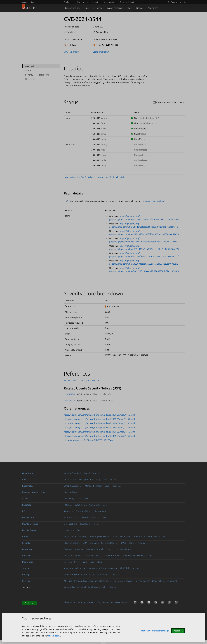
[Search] (185, 2)
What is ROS (81, 505)
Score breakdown (101, 52)
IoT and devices (143, 581)
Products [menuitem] (67, 2)
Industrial (81, 587)
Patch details (119, 177)
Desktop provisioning (99, 575)
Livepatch (97, 8)
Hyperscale (69, 530)
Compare (90, 549)
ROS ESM (68, 505)
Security (26, 543)
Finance (113, 587)
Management (100, 511)
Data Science (83, 499)
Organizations (70, 524)
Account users (90, 568)
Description (31, 66)
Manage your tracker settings (155, 631)
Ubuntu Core (28, 518)
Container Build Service (134, 556)
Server (77, 562)
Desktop (68, 562)
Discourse (113, 568)
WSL (85, 562)
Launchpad (84, 380)
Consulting (95, 480)
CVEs (130, 8)
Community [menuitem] (109, 2)
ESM (87, 8)
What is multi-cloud (143, 537)
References (31, 79)
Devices (115, 575)
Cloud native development (164, 581)
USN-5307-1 (70, 401)
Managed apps (71, 492)
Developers (85, 524)
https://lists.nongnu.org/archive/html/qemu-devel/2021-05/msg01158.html (99, 436)
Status (28, 70)
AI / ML (26, 499)
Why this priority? (72, 52)
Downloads (28, 562)
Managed (83, 480)
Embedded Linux (83, 511)
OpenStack (28, 473)
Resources (117, 486)
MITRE (67, 380)
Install (87, 473)
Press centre (121, 602)
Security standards (115, 8)
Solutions (27, 581)
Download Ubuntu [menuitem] (128, 2)
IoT (24, 511)
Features (68, 518)
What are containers (73, 556)
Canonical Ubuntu (29, 2)
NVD (75, 380)
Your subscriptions (72, 568)
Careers (91, 602)
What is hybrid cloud (121, 537)
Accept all (178, 631)
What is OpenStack (73, 473)
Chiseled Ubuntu (93, 556)
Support (96, 473)
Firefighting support (130, 568)
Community (95, 505)
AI (65, 581)
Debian (95, 380)
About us (68, 602)
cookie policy (54, 636)
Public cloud (160, 537)
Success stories (82, 518)
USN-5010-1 (70, 394)
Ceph (25, 480)
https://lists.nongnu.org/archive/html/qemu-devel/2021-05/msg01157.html (99, 423)
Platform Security (72, 8)
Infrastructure (81, 581)
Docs (105, 480)
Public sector (94, 587)
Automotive (69, 587)
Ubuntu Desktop (30, 524)
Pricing (103, 568)
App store (68, 511)
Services (95, 518)
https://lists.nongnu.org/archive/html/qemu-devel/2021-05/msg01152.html (99, 427)
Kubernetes (28, 486)
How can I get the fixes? (75, 177)
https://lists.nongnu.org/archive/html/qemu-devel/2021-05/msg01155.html (99, 415)
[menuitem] (174, 2)
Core (92, 562)
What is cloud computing (75, 537)
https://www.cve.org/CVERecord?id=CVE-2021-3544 (88, 440)
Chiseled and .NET (112, 556)
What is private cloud (99, 537)
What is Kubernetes (73, 486)
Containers (27, 556)
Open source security (124, 581)
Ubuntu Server (29, 530)
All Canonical (173, 2)
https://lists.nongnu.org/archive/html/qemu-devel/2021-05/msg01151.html (99, 419)
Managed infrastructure (34, 492)
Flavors (96, 524)
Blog (99, 602)
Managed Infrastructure (100, 581)
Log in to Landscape (122, 549)
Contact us (29, 603)
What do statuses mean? (100, 177)
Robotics (26, 505)
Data (70, 581)
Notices (140, 8)
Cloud (25, 537)
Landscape (27, 549)
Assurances (153, 8)
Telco (104, 587)
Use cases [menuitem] (81, 2)
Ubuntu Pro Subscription (75, 575)
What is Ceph (70, 480)
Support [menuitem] (95, 2)
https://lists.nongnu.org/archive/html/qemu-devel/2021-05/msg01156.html (99, 432)
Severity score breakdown (37, 75)
